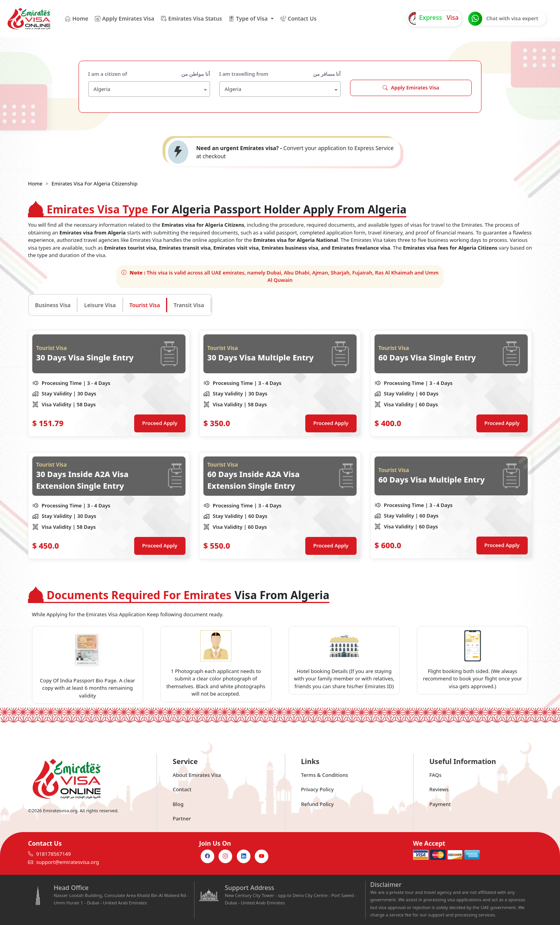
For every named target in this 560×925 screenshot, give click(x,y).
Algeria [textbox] (102, 89)
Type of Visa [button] (248, 18)
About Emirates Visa (197, 775)
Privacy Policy (317, 789)
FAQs (435, 775)
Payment (440, 804)
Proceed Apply (160, 423)
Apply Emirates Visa (411, 87)
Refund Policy (317, 804)
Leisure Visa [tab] (100, 305)
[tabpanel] (280, 445)
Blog (178, 804)
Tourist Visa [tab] (145, 305)
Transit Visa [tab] (189, 305)
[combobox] (149, 89)
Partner (182, 818)
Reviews (439, 789)
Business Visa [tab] (53, 305)
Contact (182, 789)
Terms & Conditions (325, 775)
